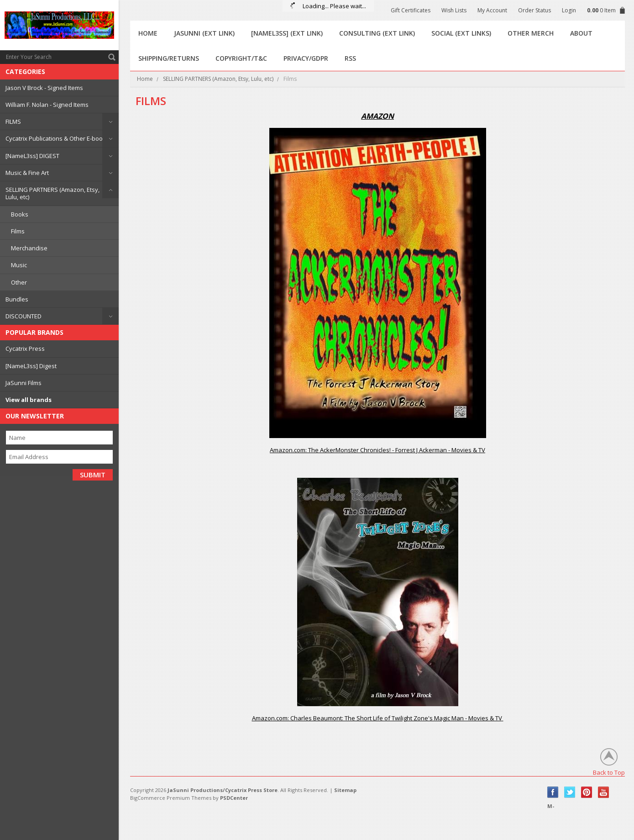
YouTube (604, 792)
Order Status (534, 10)
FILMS (13, 122)
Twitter (570, 792)
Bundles (17, 299)
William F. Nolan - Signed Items (47, 105)
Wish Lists (454, 10)
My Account (492, 10)
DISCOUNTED (24, 316)
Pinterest (587, 792)
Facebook (553, 792)
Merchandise (29, 248)
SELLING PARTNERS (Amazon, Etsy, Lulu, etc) (52, 193)
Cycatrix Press (25, 349)
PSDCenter (234, 798)
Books (20, 214)
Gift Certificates (411, 10)
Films (18, 231)
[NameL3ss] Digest (31, 366)
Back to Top (609, 772)
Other (19, 282)
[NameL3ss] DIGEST (32, 156)
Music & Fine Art (27, 173)
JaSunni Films (24, 383)
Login (569, 10)
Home (145, 79)
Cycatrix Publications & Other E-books (57, 138)
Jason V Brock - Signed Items (44, 88)
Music (19, 265)
